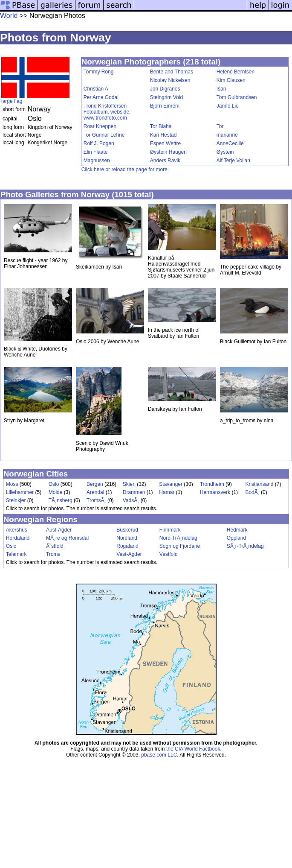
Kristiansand (259, 484)
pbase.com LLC (159, 755)
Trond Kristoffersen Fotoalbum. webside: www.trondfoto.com (107, 112)
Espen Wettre (165, 143)
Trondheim (212, 484)
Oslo (54, 484)
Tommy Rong (99, 72)
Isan (221, 89)
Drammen (134, 492)
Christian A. (97, 89)
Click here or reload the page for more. (125, 170)
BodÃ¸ (252, 492)
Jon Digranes (165, 89)
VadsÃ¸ (131, 500)
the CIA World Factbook (193, 749)
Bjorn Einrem (165, 106)
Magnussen (97, 161)
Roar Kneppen (100, 126)
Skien (129, 484)
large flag (12, 101)
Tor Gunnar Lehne (104, 135)
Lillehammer (20, 492)
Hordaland (18, 538)
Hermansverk (215, 492)
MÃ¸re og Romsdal (67, 538)
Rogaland (127, 546)
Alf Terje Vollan (233, 161)
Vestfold (169, 554)
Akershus (17, 530)
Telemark (16, 554)
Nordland (127, 538)
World (9, 16)
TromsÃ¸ (96, 500)
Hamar (167, 492)
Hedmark (237, 530)
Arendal (95, 492)
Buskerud (127, 530)
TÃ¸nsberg (61, 500)
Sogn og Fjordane (180, 546)
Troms (53, 554)
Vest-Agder (129, 554)
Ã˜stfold (55, 546)
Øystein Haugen (168, 152)
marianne (227, 135)
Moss (12, 484)
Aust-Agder (59, 530)
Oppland (236, 538)
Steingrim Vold (166, 97)
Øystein (225, 152)
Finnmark (170, 530)
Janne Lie (228, 106)
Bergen (95, 484)
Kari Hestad (163, 135)
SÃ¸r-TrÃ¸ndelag (245, 546)
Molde (56, 492)
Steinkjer (16, 500)
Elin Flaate (96, 152)
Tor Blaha (161, 126)
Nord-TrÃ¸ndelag (178, 538)
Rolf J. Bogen (99, 143)
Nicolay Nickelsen (170, 80)
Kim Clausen (231, 80)
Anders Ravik (165, 161)
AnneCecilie (230, 143)
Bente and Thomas (172, 72)
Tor (220, 126)
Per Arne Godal (101, 97)
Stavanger (171, 484)
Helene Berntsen (236, 72)
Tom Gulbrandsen (237, 97)
